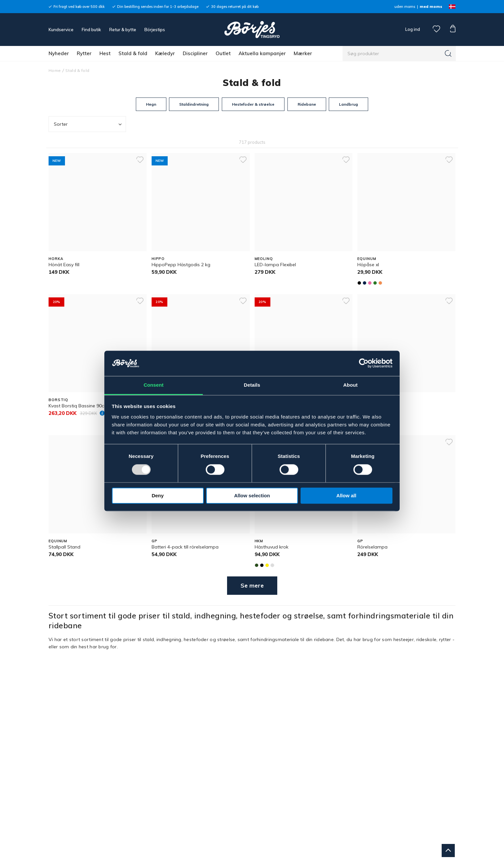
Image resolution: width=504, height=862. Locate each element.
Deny (158, 496)
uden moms (405, 7)
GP (155, 541)
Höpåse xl (368, 265)
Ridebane (307, 104)
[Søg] (448, 54)
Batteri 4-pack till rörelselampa (185, 547)
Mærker (303, 53)
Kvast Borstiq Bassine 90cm (78, 406)
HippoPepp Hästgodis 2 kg (181, 265)
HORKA (56, 259)
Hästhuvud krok (272, 547)
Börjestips (155, 30)
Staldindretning (194, 104)
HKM (259, 541)
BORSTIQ (58, 400)
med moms (431, 7)
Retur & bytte (123, 30)
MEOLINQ (264, 259)
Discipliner (195, 53)
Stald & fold (133, 53)
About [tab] (350, 385)
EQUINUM (367, 259)
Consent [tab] (154, 385)
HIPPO (158, 259)
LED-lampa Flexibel (275, 265)
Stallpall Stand (64, 547)
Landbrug (348, 104)
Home (55, 70)
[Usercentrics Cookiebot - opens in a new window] (364, 363)
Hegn (151, 104)
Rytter (84, 53)
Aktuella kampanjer (262, 53)
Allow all (346, 496)
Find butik (91, 30)
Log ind (413, 29)
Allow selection (252, 496)
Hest (105, 53)
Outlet (223, 53)
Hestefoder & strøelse (253, 104)
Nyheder (59, 53)
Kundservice (61, 30)
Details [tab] (252, 385)
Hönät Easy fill (64, 265)
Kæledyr (165, 53)
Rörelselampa (372, 547)
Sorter (88, 124)
